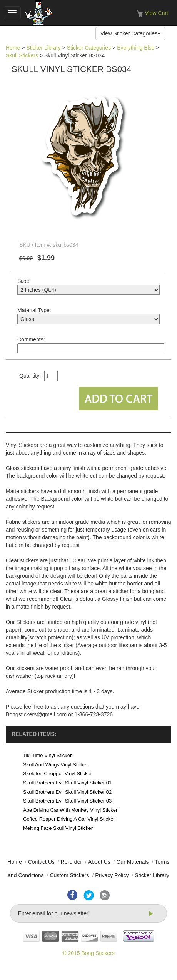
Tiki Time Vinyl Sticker (47, 755)
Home (13, 48)
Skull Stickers (22, 55)
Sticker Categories (89, 48)
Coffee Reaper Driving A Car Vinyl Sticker (69, 819)
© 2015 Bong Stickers (88, 953)
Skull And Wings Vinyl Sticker (56, 765)
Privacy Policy (112, 875)
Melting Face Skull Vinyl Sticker (58, 828)
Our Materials (132, 862)
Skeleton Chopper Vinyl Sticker (58, 773)
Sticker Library (43, 48)
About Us (99, 862)
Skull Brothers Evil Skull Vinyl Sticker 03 (67, 801)
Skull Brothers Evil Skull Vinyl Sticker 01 (67, 783)
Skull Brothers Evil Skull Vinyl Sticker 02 (67, 792)
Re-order (71, 862)
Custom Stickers (69, 875)
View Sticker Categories (130, 33)
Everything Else (136, 48)
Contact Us (41, 862)
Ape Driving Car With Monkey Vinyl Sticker (70, 810)
